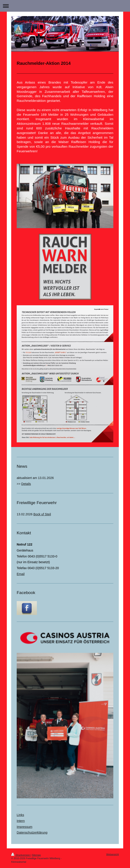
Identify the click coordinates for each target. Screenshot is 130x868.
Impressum (24, 827)
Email (21, 574)
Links (20, 815)
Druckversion (21, 855)
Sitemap (36, 855)
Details (26, 484)
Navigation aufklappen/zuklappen (65, 6)
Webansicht (113, 854)
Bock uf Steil (42, 514)
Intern (21, 821)
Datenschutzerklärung (32, 833)
